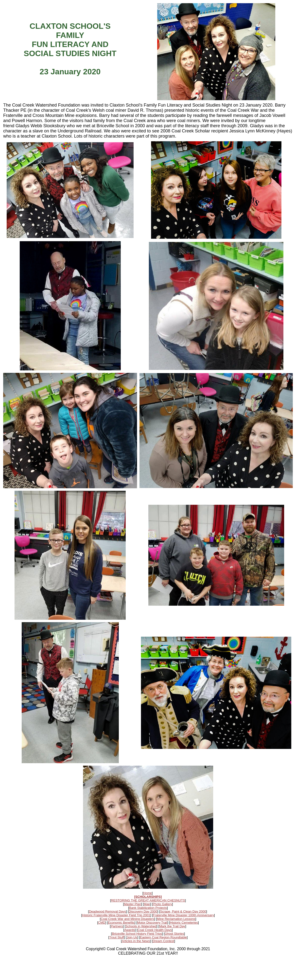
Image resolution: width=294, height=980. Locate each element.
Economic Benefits (121, 923)
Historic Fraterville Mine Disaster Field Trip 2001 (116, 915)
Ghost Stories (174, 934)
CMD (102, 923)
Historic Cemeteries (184, 923)
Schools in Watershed (141, 926)
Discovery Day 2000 (143, 911)
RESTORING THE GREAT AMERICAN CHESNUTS (148, 900)
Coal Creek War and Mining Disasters (128, 919)
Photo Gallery (162, 904)
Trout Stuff (117, 937)
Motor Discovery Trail (152, 923)
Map (147, 904)
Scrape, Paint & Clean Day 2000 (183, 911)
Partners (117, 926)
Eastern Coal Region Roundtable (163, 937)
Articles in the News (136, 941)
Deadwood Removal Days (107, 911)
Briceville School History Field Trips (137, 934)
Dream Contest (163, 941)
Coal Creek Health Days (155, 930)
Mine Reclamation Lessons (176, 919)
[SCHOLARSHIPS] (148, 897)
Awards (130, 930)
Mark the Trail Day (172, 926)
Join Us (132, 937)
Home (147, 893)
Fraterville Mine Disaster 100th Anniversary (183, 915)
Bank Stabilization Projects (148, 908)
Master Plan (132, 904)
